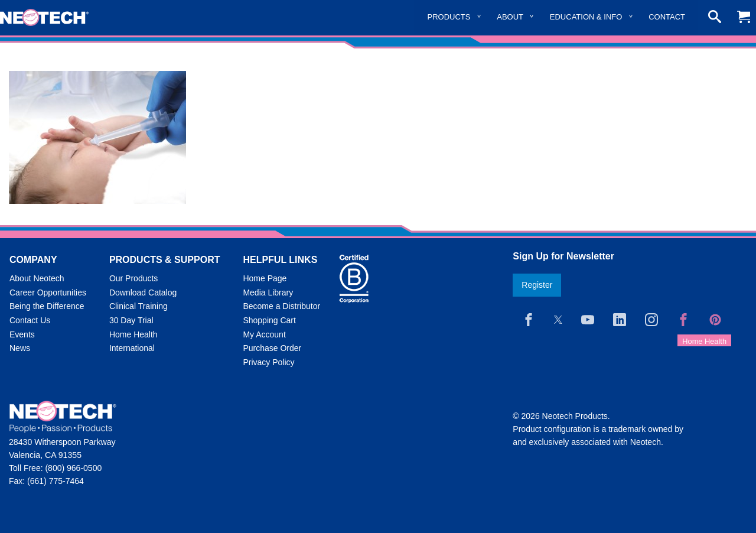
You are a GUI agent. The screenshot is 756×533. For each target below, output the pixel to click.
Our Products (133, 278)
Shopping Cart (269, 320)
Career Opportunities (48, 292)
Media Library (268, 292)
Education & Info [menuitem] (586, 17)
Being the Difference (47, 306)
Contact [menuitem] (667, 17)
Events (22, 334)
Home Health (133, 334)
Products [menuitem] (449, 17)
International (132, 348)
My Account (264, 334)
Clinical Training (139, 306)
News (20, 348)
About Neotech (37, 278)
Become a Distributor (281, 306)
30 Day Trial (131, 320)
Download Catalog (143, 292)
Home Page (265, 278)
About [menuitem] (510, 17)
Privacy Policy (268, 362)
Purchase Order (272, 348)
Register (537, 285)
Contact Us (30, 320)
